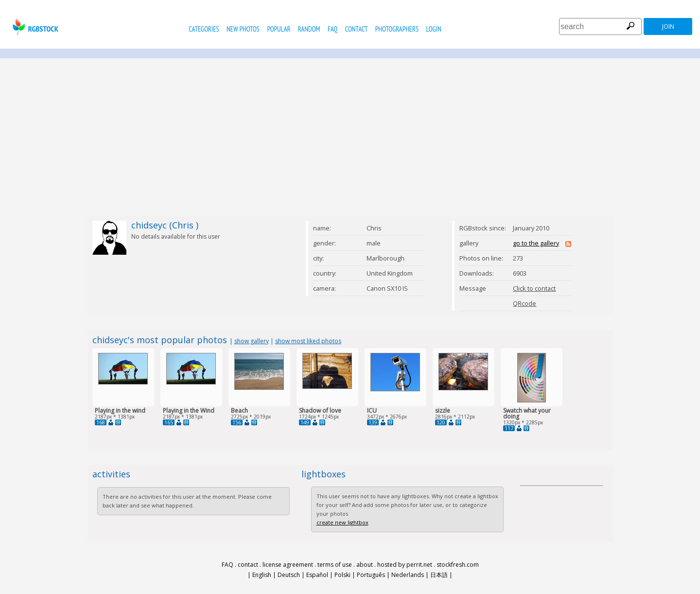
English (262, 575)
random (309, 29)
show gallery (252, 341)
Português (371, 575)
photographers (397, 29)
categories (204, 29)
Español (317, 575)
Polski (342, 575)
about (365, 565)
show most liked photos (308, 341)
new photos (243, 29)
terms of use (335, 565)
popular (279, 29)
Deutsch (289, 575)
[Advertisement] (350, 137)
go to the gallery (536, 243)
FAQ (332, 29)
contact (357, 29)
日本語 (439, 575)
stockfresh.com (458, 565)
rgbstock (34, 27)
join (668, 26)
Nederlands (408, 575)
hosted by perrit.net (405, 565)
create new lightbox (342, 522)
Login (434, 29)
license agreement (288, 565)
